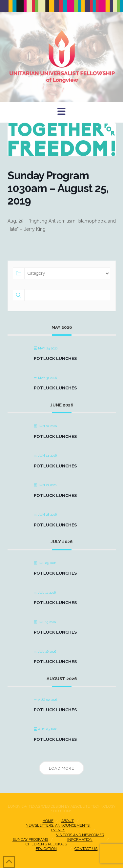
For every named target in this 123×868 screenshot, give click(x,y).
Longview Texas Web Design (36, 807)
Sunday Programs (30, 840)
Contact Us (86, 849)
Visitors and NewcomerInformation (80, 837)
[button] (61, 112)
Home (48, 821)
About (68, 821)
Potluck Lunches (55, 358)
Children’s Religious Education (46, 847)
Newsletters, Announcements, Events (58, 828)
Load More (61, 768)
